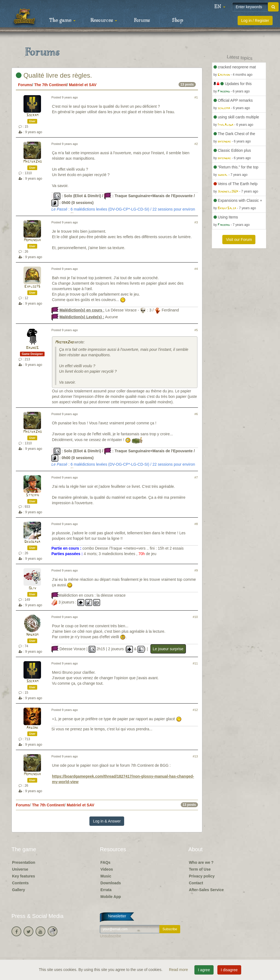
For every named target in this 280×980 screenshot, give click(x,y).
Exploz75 (32, 287)
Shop (178, 21)
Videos (107, 869)
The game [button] (62, 21)
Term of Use (200, 869)
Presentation (24, 862)
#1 (196, 97)
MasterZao (32, 162)
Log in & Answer (107, 821)
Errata (106, 890)
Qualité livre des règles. (54, 75)
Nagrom (32, 635)
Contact (196, 883)
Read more (179, 970)
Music (106, 876)
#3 (196, 222)
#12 (195, 710)
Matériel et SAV (83, 85)
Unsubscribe (110, 936)
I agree (204, 970)
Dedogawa (32, 542)
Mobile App (111, 897)
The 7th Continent (50, 85)
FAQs (105, 862)
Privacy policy (202, 876)
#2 (196, 144)
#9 (196, 570)
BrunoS (32, 348)
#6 (196, 414)
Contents (20, 883)
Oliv (32, 588)
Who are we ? (201, 862)
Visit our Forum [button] (239, 240)
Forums (142, 21)
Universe (20, 869)
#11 (195, 663)
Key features (24, 876)
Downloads (111, 883)
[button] (220, 7)
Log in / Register (255, 21)
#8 (196, 524)
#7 (196, 477)
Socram (32, 115)
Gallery (18, 890)
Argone (32, 728)
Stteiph (32, 495)
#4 (196, 269)
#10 (195, 617)
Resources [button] (104, 21)
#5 (196, 330)
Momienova (32, 240)
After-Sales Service (206, 890)
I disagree (229, 970)
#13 (195, 756)
